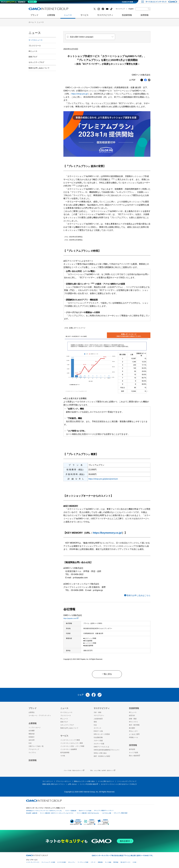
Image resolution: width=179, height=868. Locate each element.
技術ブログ (36, 10)
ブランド (34, 16)
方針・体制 (97, 712)
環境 (95, 722)
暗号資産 (116, 862)
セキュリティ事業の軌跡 (121, 813)
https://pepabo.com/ (71, 618)
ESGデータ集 (98, 731)
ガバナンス (97, 728)
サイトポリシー (48, 781)
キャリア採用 (134, 753)
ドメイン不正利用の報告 (89, 784)
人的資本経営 (98, 719)
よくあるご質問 (134, 734)
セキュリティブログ (82, 10)
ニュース (68, 16)
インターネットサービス (33, 862)
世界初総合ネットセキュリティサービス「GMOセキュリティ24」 (44, 811)
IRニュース (33, 51)
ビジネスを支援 (61, 862)
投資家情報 (127, 16)
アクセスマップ (34, 749)
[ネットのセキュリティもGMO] (19, 2)
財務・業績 (133, 719)
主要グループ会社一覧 (36, 746)
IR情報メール (134, 737)
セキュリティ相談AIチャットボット (104, 810)
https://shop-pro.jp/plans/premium (103, 479)
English (131, 9)
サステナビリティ (105, 16)
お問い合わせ (72, 784)
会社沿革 (32, 740)
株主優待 (132, 728)
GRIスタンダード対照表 (102, 734)
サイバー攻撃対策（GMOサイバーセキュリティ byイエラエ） (57, 813)
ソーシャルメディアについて (127, 781)
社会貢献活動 (98, 737)
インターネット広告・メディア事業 (72, 746)
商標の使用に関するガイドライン (54, 784)
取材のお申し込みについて (39, 68)
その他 (63, 756)
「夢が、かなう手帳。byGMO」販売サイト (102, 770)
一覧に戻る (107, 674)
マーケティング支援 (83, 862)
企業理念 (32, 712)
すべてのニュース (36, 40)
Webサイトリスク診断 (85, 811)
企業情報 (51, 16)
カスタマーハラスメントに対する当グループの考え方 (119, 784)
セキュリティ (72, 862)
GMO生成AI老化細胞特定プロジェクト (107, 750)
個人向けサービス (125, 862)
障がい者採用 (134, 756)
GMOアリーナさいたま (101, 747)
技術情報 (33, 760)
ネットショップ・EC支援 (48, 862)
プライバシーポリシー (63, 781)
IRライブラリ (134, 722)
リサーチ (93, 862)
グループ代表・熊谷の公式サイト (74, 770)
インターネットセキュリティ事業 (46, 10)
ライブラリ (32, 753)
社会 (95, 725)
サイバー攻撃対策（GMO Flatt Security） (88, 813)
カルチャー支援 (99, 744)
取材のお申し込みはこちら (138, 595)
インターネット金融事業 (84, 10)
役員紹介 (32, 737)
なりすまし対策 (107, 813)
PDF (134, 80)
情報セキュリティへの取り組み (84, 781)
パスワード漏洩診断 (71, 811)
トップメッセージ (35, 728)
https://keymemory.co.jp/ (107, 533)
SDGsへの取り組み (100, 753)
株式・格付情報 (134, 725)
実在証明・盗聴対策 (32, 813)
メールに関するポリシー (106, 781)
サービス (85, 16)
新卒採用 (132, 749)
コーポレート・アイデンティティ (40, 716)
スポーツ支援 (98, 741)
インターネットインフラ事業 (70, 740)
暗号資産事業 (65, 753)
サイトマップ (120, 9)
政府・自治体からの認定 (102, 756)
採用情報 (145, 16)
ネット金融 (108, 862)
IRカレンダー (134, 731)
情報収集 (100, 862)
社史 (65, 10)
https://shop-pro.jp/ (80, 94)
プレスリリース (35, 46)
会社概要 (32, 731)
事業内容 (32, 734)
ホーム (31, 22)
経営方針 (132, 716)
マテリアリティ (99, 716)
